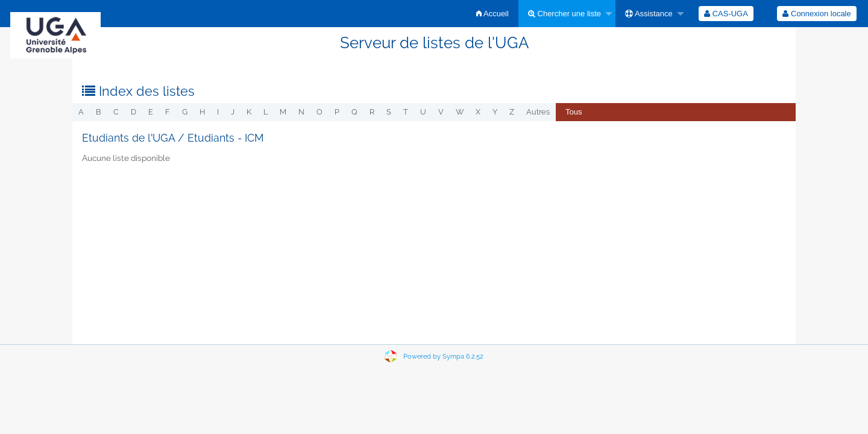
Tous (574, 112)
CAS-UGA (726, 14)
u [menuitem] (423, 112)
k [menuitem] (249, 112)
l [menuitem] (266, 112)
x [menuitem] (478, 112)
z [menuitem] (512, 112)
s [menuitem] (389, 112)
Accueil (492, 14)
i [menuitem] (218, 112)
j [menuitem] (233, 112)
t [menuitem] (406, 112)
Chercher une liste (565, 14)
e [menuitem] (151, 112)
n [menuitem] (301, 112)
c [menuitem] (116, 112)
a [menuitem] (81, 112)
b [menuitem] (99, 112)
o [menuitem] (319, 112)
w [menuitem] (460, 112)
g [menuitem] (185, 112)
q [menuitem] (354, 112)
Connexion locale (816, 14)
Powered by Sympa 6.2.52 (443, 357)
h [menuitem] (202, 112)
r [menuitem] (372, 112)
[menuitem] (492, 14)
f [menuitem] (168, 112)
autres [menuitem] (538, 112)
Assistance (649, 14)
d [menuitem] (134, 112)
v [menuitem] (441, 112)
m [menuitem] (283, 112)
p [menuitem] (337, 112)
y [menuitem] (495, 112)
